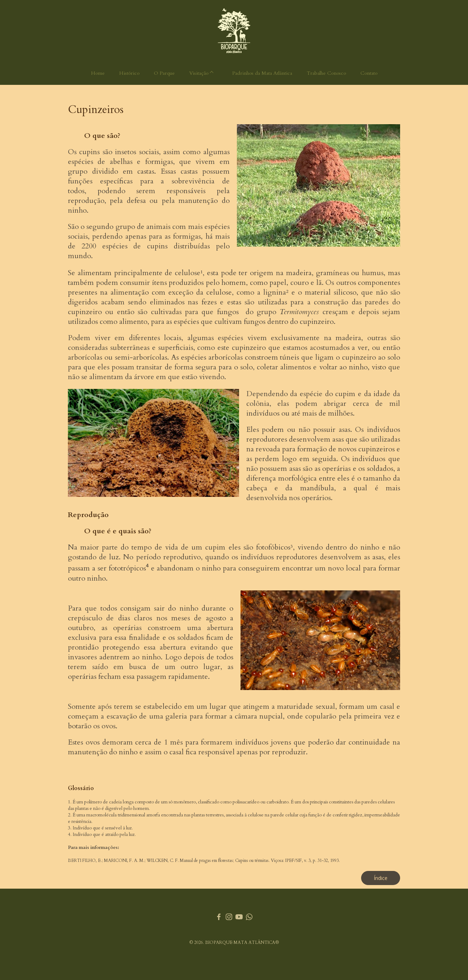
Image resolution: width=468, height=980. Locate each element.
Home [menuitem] (98, 73)
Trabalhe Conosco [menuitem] (326, 73)
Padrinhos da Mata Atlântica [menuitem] (262, 73)
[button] (381, 878)
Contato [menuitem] (369, 73)
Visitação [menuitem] (199, 73)
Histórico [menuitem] (129, 73)
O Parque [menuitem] (164, 73)
